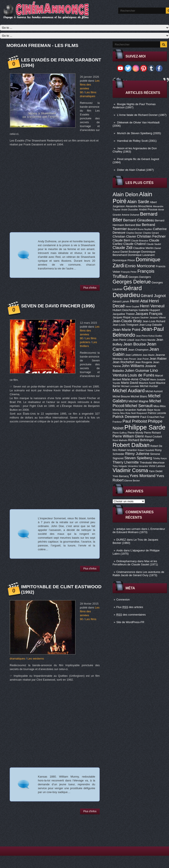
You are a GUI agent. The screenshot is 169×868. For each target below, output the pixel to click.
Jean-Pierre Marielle (145, 340)
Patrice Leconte (157, 413)
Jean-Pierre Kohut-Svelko (149, 336)
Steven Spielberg (138, 458)
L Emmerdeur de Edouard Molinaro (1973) (139, 530)
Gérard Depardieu (127, 292)
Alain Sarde (138, 202)
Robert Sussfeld (146, 450)
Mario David (129, 383)
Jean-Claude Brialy (127, 321)
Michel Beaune (121, 397)
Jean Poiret (143, 359)
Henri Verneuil (152, 306)
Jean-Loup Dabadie (150, 325)
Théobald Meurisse (152, 463)
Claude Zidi (122, 248)
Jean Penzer (130, 359)
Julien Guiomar (137, 371)
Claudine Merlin (143, 248)
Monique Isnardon (124, 410)
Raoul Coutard (153, 437)
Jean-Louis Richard (154, 321)
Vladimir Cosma (130, 470)
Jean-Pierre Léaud (123, 340)
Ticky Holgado (120, 466)
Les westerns (36, 659)
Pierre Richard (152, 433)
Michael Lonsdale (130, 386)
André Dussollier (130, 210)
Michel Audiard (129, 390)
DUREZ (121, 540)
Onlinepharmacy (126, 561)
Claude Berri (122, 240)
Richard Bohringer (141, 440)
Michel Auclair (149, 386)
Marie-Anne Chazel (136, 379)
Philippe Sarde (145, 427)
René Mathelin (120, 440)
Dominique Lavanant (141, 255)
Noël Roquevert (139, 413)
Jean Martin (149, 355)
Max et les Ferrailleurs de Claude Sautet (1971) (135, 563)
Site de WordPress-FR (130, 622)
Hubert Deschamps (125, 310)
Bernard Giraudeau (139, 220)
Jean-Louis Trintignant (126, 325)
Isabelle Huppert (149, 310)
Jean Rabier (158, 359)
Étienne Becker (132, 481)
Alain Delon (125, 194)
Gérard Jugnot (153, 296)
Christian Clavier (124, 236)
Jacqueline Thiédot (124, 314)
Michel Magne (139, 401)
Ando (119, 550)
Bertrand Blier (133, 225)
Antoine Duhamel (130, 215)
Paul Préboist (135, 421)
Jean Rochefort (123, 362)
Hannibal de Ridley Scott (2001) (137, 141)
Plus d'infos (90, 288)
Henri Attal (139, 301)
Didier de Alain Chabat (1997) (136, 170)
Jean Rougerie (144, 362)
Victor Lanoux (157, 466)
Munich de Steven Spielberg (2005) (139, 133)
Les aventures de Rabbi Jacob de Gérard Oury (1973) (138, 574)
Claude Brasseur (140, 241)
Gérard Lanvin (121, 302)
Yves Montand (142, 476)
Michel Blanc (139, 396)
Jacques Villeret (157, 317)
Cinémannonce (126, 572)
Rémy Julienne (137, 454)
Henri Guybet (133, 306)
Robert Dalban (131, 445)
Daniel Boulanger (130, 252)
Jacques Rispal (121, 317)
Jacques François (149, 314)
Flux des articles (130, 607)
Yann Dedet (156, 471)
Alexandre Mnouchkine (139, 206)
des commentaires (131, 615)
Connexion (123, 600)
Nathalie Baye (145, 410)
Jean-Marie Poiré (126, 330)
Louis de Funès (141, 375)
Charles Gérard (151, 233)
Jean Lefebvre (134, 355)
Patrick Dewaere (126, 417)
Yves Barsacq (121, 476)
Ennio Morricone (140, 266)
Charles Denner (134, 233)
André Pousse (148, 209)
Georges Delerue (132, 282)
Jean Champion (138, 350)
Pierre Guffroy (120, 433)
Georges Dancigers (140, 277)
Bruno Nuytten (145, 229)
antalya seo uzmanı (128, 529)
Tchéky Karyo (160, 458)
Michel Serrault (139, 406)
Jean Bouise (135, 344)
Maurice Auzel (147, 383)
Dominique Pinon (124, 260)
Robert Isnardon (128, 450)
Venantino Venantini (138, 466)
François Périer (129, 272)
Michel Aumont (154, 391)
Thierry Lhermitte (126, 462)
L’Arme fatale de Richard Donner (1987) (142, 115)
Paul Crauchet (150, 417)
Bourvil (132, 229)
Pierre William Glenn (128, 436)
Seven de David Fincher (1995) (58, 306)
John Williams (133, 366)
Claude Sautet (154, 244)
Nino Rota (125, 413)
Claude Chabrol (134, 244)
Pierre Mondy (135, 433)
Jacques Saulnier (140, 317)
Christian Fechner (151, 236)
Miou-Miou (160, 406)
